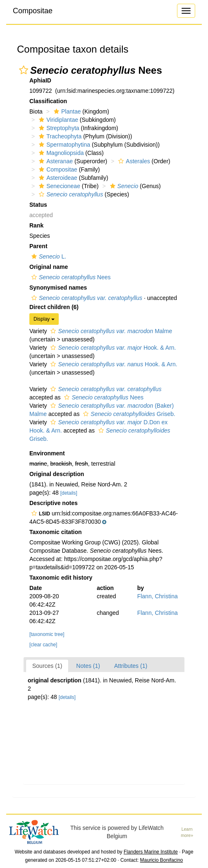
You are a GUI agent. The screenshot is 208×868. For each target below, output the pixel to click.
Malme (110, 331)
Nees (70, 277)
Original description (57, 474)
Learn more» (187, 832)
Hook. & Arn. (112, 348)
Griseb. (128, 414)
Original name (49, 267)
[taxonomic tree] (47, 634)
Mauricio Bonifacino (162, 860)
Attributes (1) (131, 666)
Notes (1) (88, 666)
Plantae (66, 111)
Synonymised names (58, 288)
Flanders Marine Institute (151, 852)
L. (48, 256)
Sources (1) (47, 666)
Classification (48, 101)
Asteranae (55, 161)
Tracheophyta (59, 136)
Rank (36, 225)
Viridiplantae (57, 120)
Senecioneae (59, 186)
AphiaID (40, 80)
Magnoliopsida (60, 153)
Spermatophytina (63, 145)
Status (38, 205)
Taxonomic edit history (61, 578)
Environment (47, 453)
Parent (38, 246)
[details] (69, 493)
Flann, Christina (158, 596)
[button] (24, 70)
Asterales (133, 161)
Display (44, 319)
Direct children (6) (54, 307)
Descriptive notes (54, 503)
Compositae (33, 11)
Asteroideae (57, 178)
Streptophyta (58, 128)
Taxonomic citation (56, 532)
